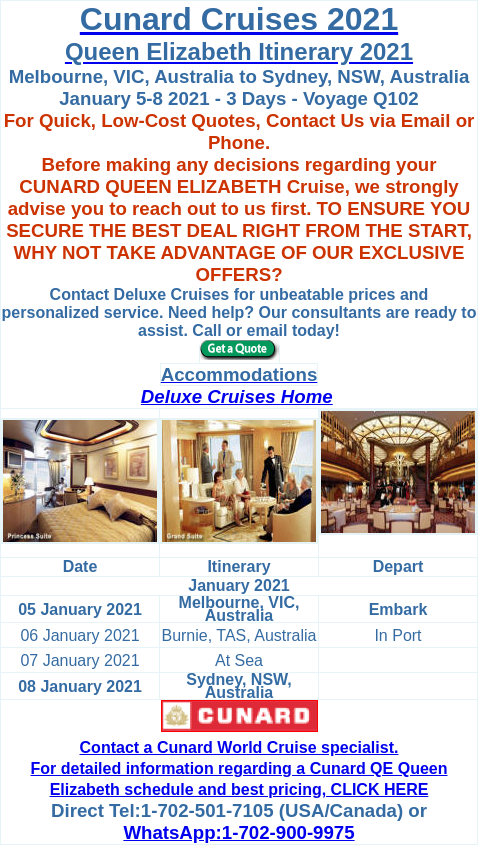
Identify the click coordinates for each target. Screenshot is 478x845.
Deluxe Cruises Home (237, 396)
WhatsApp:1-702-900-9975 (238, 832)
